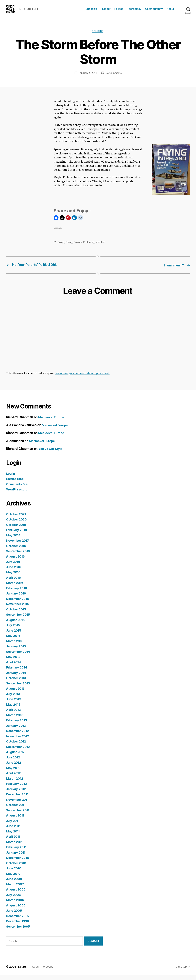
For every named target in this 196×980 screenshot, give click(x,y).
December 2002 (19, 921)
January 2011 (16, 857)
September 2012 (19, 751)
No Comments (114, 78)
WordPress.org (18, 494)
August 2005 (16, 910)
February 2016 (17, 593)
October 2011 (16, 810)
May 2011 (13, 836)
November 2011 (18, 804)
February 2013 (17, 725)
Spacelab (91, 11)
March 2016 (15, 588)
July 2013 (14, 699)
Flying (69, 247)
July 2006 (14, 899)
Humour (106, 11)
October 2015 (17, 614)
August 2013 (16, 693)
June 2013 (14, 704)
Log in (11, 478)
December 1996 (19, 926)
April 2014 (14, 667)
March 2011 (15, 847)
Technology (134, 11)
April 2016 (14, 582)
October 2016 (17, 551)
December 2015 (18, 603)
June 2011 (14, 831)
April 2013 (14, 714)
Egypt (61, 247)
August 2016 (16, 561)
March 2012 (15, 783)
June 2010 (14, 873)
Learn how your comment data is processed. (82, 378)
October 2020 (17, 524)
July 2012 (14, 762)
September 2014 (19, 656)
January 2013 (17, 730)
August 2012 (16, 757)
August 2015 (16, 625)
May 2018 (14, 540)
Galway (78, 247)
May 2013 (14, 709)
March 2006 (15, 905)
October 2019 (17, 529)
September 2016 (19, 556)
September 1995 (19, 931)
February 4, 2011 (88, 78)
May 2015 (14, 640)
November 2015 (18, 609)
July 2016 (14, 566)
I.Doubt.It (23, 971)
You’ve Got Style (51, 453)
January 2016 (17, 598)
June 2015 (14, 635)
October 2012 (17, 746)
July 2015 (14, 630)
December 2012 (18, 736)
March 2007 (15, 889)
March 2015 (15, 646)
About (170, 11)
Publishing (89, 247)
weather (101, 247)
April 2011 (14, 841)
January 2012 (17, 794)
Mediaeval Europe (52, 422)
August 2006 (16, 894)
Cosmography (154, 11)
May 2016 (14, 577)
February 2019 (17, 535)
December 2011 (18, 799)
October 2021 (17, 519)
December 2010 (18, 862)
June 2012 (14, 767)
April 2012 (14, 778)
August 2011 (16, 820)
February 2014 (17, 672)
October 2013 (17, 683)
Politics (119, 11)
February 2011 (17, 852)
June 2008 (14, 884)
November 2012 (18, 741)
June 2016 (14, 572)
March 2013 (15, 720)
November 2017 (18, 545)
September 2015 (19, 619)
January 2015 (17, 651)
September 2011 (19, 815)
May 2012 (14, 773)
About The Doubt (43, 971)
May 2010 (14, 878)
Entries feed (16, 483)
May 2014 (14, 662)
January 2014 (17, 677)
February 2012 (17, 788)
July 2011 (13, 825)
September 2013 (19, 688)
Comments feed (19, 489)
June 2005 (14, 915)
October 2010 (17, 868)
